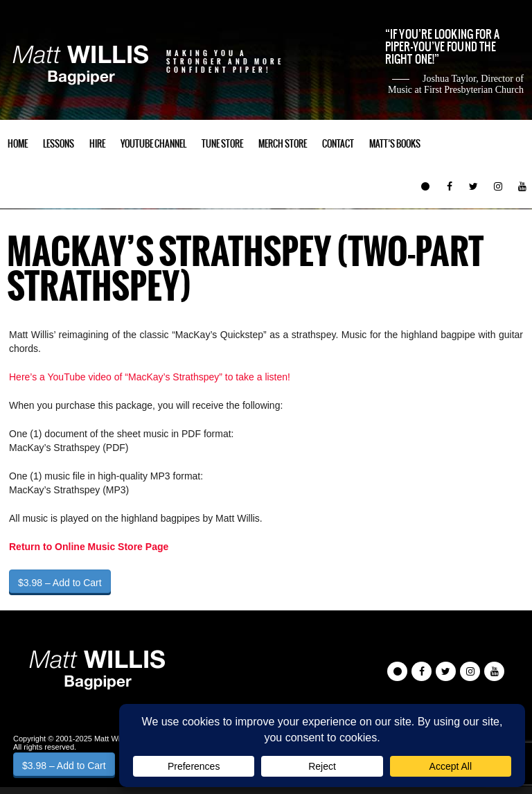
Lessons (59, 144)
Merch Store (283, 144)
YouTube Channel (153, 144)
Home (18, 144)
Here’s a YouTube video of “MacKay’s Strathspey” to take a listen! (150, 377)
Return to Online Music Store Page (89, 547)
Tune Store (222, 144)
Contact (338, 144)
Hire (97, 144)
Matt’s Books (395, 144)
